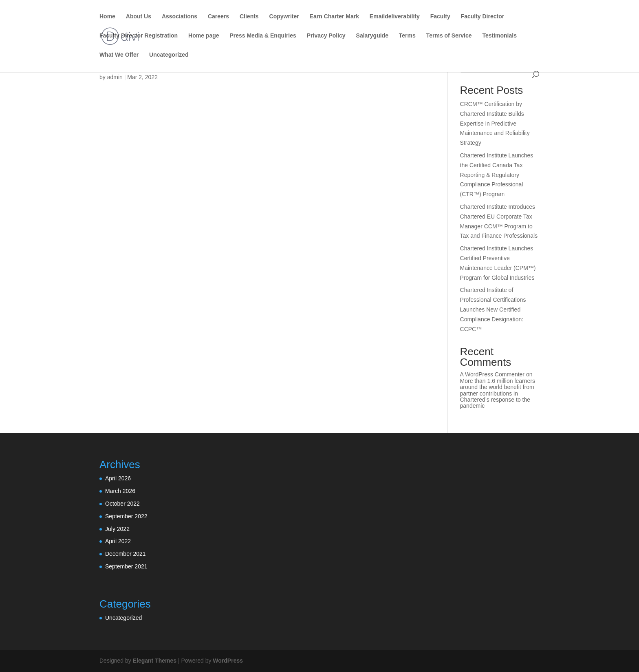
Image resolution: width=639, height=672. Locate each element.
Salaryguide (372, 36)
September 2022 (126, 516)
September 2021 (126, 566)
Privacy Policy (326, 36)
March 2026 (120, 491)
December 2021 (126, 554)
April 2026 (118, 478)
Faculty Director (483, 17)
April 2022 (118, 541)
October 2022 (122, 504)
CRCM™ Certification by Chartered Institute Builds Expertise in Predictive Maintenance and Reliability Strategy (495, 123)
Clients (249, 17)
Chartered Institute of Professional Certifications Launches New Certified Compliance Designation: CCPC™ (493, 309)
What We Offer (119, 55)
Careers (218, 17)
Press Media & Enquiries (263, 36)
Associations (180, 17)
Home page (204, 36)
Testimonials (499, 36)
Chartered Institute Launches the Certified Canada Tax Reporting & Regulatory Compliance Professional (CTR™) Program (497, 175)
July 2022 (117, 529)
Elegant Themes (155, 661)
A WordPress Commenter (492, 374)
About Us (139, 17)
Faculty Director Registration (139, 36)
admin (115, 77)
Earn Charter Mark (334, 17)
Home (107, 17)
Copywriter (284, 17)
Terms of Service (449, 36)
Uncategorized (169, 55)
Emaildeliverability (395, 17)
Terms (407, 36)
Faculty (440, 17)
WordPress (228, 661)
